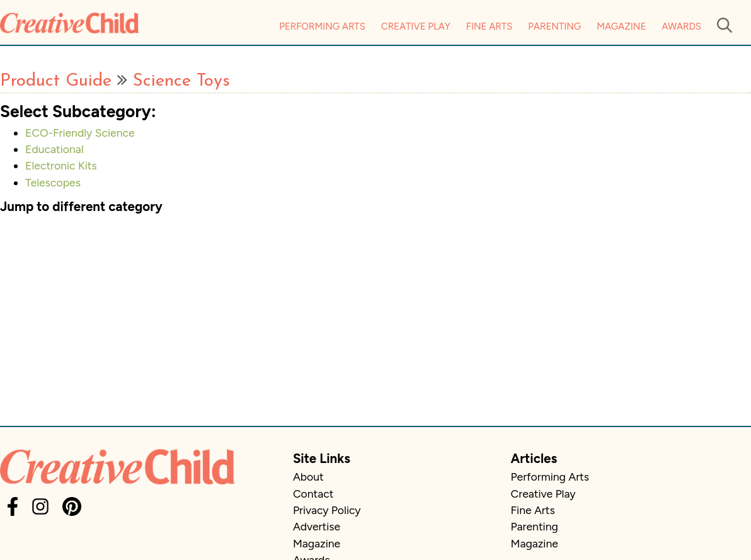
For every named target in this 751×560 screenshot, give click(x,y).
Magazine (621, 26)
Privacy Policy (327, 510)
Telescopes (53, 182)
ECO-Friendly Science (80, 133)
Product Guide (56, 81)
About (308, 477)
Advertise (317, 526)
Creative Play (416, 26)
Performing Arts (322, 26)
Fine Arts (489, 26)
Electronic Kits (61, 165)
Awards (681, 26)
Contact (313, 494)
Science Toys (181, 81)
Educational (54, 149)
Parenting (554, 26)
